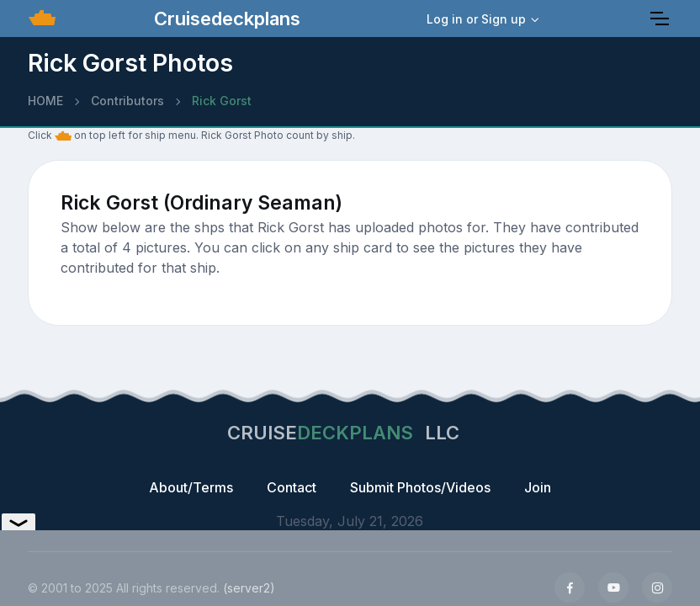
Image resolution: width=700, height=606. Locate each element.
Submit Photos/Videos (420, 487)
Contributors (127, 101)
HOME (45, 101)
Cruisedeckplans (225, 19)
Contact (292, 487)
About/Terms (191, 487)
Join (538, 487)
